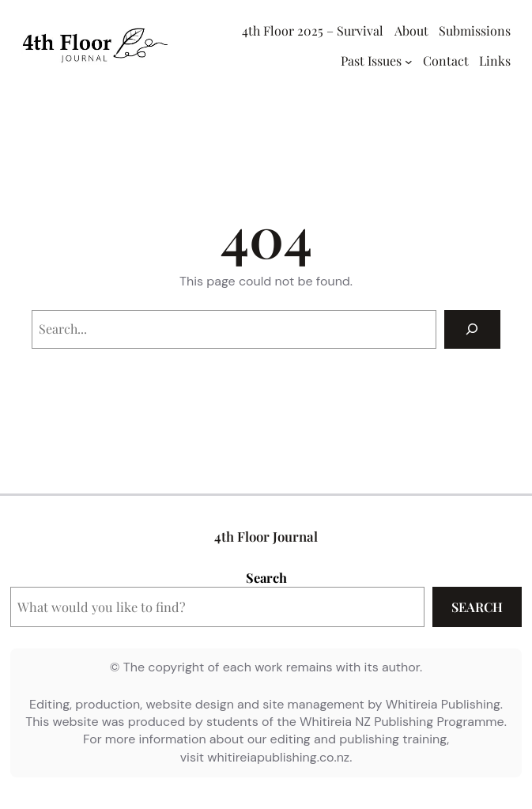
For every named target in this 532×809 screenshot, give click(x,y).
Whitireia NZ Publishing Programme (402, 722)
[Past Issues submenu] (409, 62)
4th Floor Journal (266, 536)
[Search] (472, 329)
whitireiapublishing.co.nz (278, 757)
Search (266, 577)
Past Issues (371, 60)
